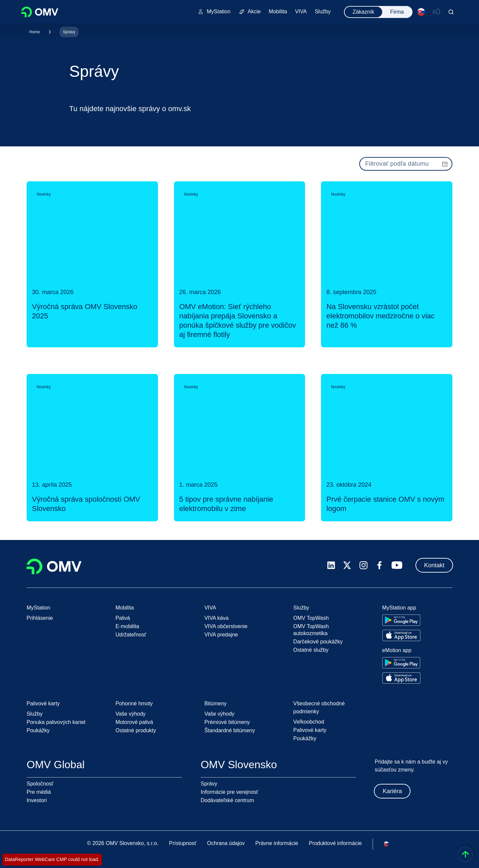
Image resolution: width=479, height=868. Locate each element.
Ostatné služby (311, 650)
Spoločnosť (40, 784)
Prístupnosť (183, 843)
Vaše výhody (130, 714)
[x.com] (347, 565)
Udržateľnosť (131, 635)
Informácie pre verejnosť (229, 792)
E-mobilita (127, 626)
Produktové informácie (335, 843)
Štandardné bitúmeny (230, 730)
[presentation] (406, 164)
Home (35, 32)
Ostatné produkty (136, 730)
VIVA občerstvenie (226, 626)
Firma (397, 12)
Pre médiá (39, 792)
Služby (35, 714)
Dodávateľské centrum (227, 800)
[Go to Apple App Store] (401, 635)
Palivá (123, 618)
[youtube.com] (397, 565)
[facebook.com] (380, 565)
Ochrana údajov (226, 843)
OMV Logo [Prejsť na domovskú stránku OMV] (40, 12)
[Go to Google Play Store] (401, 620)
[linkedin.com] (331, 565)
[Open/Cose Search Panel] (451, 12)
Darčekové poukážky (318, 642)
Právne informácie (277, 843)
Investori (37, 800)
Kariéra (392, 791)
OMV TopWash (311, 618)
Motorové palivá (134, 722)
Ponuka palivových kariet (56, 722)
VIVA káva (216, 618)
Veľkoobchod (309, 722)
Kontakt (434, 565)
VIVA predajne (221, 635)
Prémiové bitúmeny (227, 722)
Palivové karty (310, 730)
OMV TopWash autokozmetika (311, 630)
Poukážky (38, 730)
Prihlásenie (40, 618)
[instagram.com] (363, 565)
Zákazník (363, 12)
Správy (69, 32)
